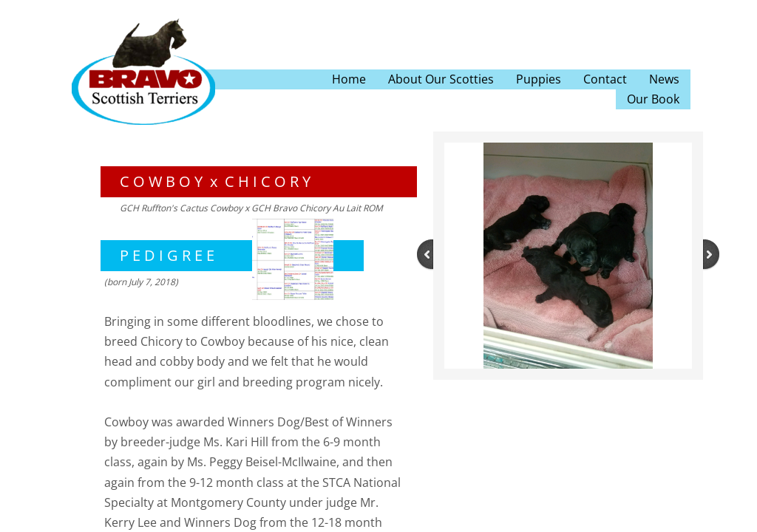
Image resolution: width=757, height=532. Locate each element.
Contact (605, 79)
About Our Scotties (441, 79)
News (664, 79)
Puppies (539, 79)
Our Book (653, 99)
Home (349, 79)
